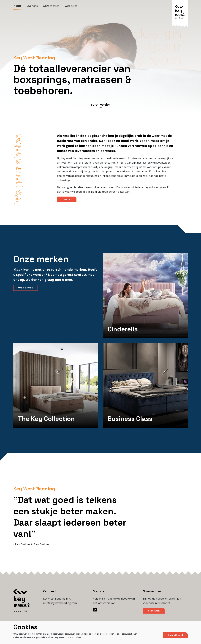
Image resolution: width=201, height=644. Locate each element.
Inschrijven (154, 611)
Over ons (32, 6)
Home (17, 6)
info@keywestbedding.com (60, 603)
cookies (79, 634)
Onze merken (51, 6)
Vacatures (71, 6)
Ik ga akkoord (175, 635)
